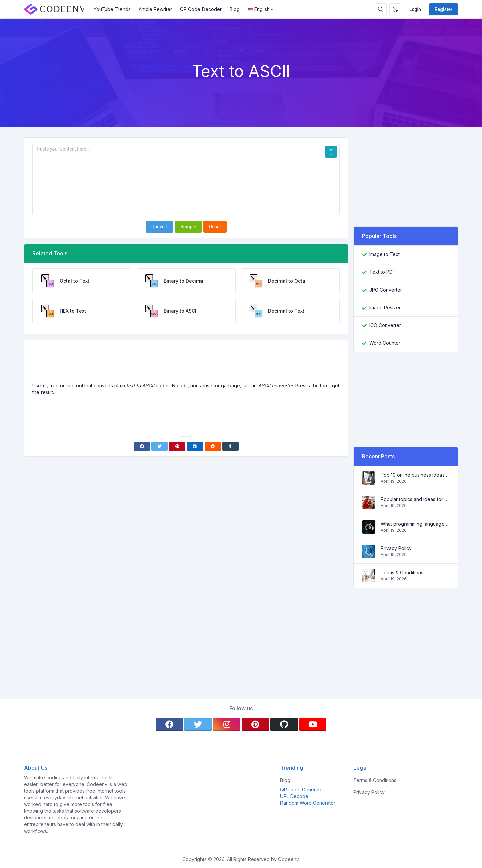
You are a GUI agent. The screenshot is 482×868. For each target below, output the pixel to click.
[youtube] (313, 724)
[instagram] (227, 724)
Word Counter (385, 343)
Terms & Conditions (402, 573)
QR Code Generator (302, 790)
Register (444, 9)
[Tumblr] (230, 446)
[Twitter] (159, 446)
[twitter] (198, 724)
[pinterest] (255, 724)
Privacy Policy (396, 548)
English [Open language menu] (259, 9)
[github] (284, 724)
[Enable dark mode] (395, 9)
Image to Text (384, 254)
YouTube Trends (112, 9)
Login (415, 9)
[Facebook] (142, 446)
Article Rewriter (155, 9)
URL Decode (294, 796)
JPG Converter (386, 290)
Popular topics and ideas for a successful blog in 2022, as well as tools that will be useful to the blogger (415, 499)
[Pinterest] (177, 446)
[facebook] (169, 724)
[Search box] (381, 9)
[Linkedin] (195, 446)
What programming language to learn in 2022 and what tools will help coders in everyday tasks (415, 524)
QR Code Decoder (201, 9)
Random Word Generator (308, 803)
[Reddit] (213, 446)
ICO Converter (385, 325)
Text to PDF (382, 272)
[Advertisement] (186, 364)
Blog (235, 9)
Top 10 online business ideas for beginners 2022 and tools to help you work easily (415, 475)
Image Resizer (385, 307)
